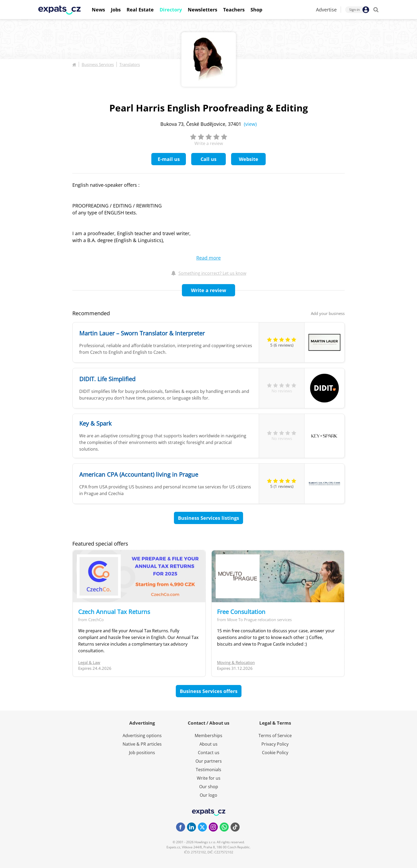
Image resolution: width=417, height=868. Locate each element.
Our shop (209, 787)
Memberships (208, 736)
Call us (208, 159)
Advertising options (142, 736)
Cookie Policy (275, 753)
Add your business (328, 313)
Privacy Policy (275, 744)
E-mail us (169, 159)
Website (249, 159)
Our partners (209, 761)
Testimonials (208, 770)
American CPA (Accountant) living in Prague (139, 474)
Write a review (208, 290)
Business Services (98, 64)
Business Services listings (208, 518)
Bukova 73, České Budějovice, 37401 (208, 124)
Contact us (209, 753)
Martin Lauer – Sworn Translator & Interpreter (142, 333)
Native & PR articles (142, 744)
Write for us (209, 778)
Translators (130, 64)
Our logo (208, 795)
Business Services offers (209, 691)
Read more (208, 258)
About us (208, 744)
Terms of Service (275, 736)
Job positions (142, 753)
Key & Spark (95, 423)
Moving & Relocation (236, 662)
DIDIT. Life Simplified (107, 379)
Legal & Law (89, 662)
